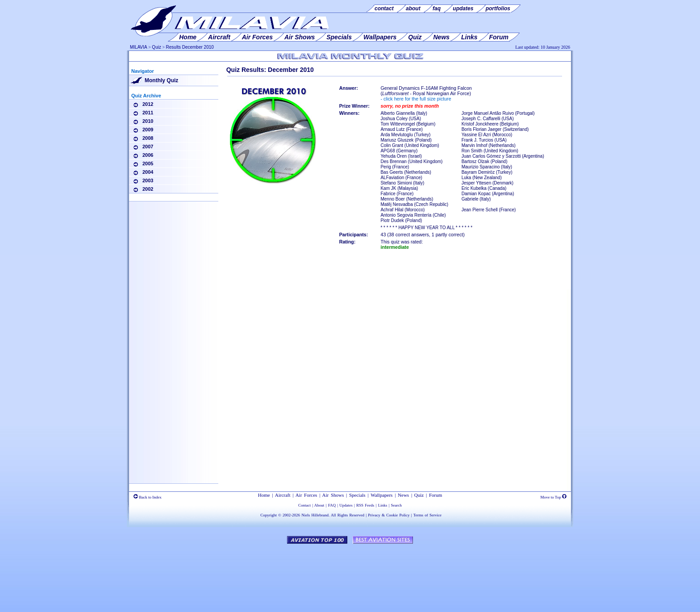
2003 (148, 180)
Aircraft (283, 495)
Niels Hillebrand (315, 515)
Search (397, 505)
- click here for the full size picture (416, 99)
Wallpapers (381, 495)
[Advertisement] (174, 344)
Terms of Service (427, 515)
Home (264, 495)
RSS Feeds (365, 505)
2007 (148, 147)
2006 (148, 155)
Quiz (156, 47)
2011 (148, 113)
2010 (148, 121)
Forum (435, 495)
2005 (148, 163)
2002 (148, 189)
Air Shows (333, 495)
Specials (357, 495)
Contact (304, 505)
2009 (148, 130)
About (319, 505)
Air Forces (306, 495)
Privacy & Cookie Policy (389, 515)
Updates (346, 505)
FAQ (332, 505)
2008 (148, 138)
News (403, 495)
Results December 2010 (190, 47)
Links (383, 505)
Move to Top (554, 497)
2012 (148, 104)
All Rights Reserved (348, 515)
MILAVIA (139, 47)
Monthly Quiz (161, 80)
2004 (148, 172)
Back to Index (148, 497)
